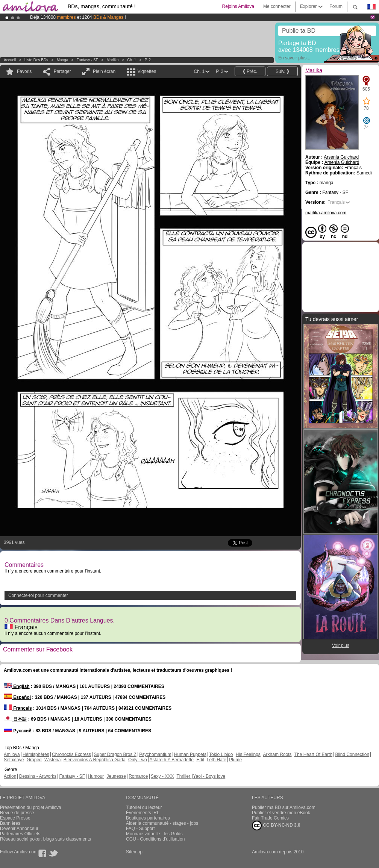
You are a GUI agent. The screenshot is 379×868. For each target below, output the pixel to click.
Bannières (10, 823)
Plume (235, 760)
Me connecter (277, 6)
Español (17, 697)
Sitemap (134, 852)
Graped (34, 760)
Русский (18, 731)
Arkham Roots (277, 754)
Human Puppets (190, 754)
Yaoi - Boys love (209, 776)
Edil (200, 760)
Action (10, 776)
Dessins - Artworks (38, 776)
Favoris (24, 71)
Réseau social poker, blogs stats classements (45, 839)
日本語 (15, 719)
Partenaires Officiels (20, 834)
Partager (62, 71)
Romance (138, 776)
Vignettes (147, 71)
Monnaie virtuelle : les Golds (154, 834)
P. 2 (148, 60)
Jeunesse (116, 776)
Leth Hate (217, 760)
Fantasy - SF (87, 60)
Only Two (138, 760)
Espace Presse (15, 818)
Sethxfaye (14, 760)
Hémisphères (36, 754)
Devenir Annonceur (19, 829)
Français (21, 627)
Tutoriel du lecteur (144, 807)
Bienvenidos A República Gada (95, 760)
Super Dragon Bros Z (115, 754)
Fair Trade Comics (270, 818)
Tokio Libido (221, 754)
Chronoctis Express (71, 754)
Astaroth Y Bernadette (171, 760)
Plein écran (104, 71)
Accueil (10, 60)
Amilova (12, 754)
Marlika (113, 60)
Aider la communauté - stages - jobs (162, 823)
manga (63, 60)
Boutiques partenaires (148, 818)
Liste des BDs (36, 60)
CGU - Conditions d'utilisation (155, 839)
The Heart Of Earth (313, 754)
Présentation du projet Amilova (31, 807)
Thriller (184, 776)
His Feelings (248, 754)
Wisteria (52, 760)
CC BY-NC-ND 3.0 (276, 826)
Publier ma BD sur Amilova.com (284, 807)
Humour (96, 776)
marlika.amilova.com (326, 213)
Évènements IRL (143, 813)
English (17, 686)
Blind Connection (352, 754)
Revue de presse (17, 813)
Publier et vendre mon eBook (281, 813)
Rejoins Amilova (238, 6)
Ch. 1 (132, 60)
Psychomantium (155, 754)
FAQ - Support (140, 829)
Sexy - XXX (162, 776)
